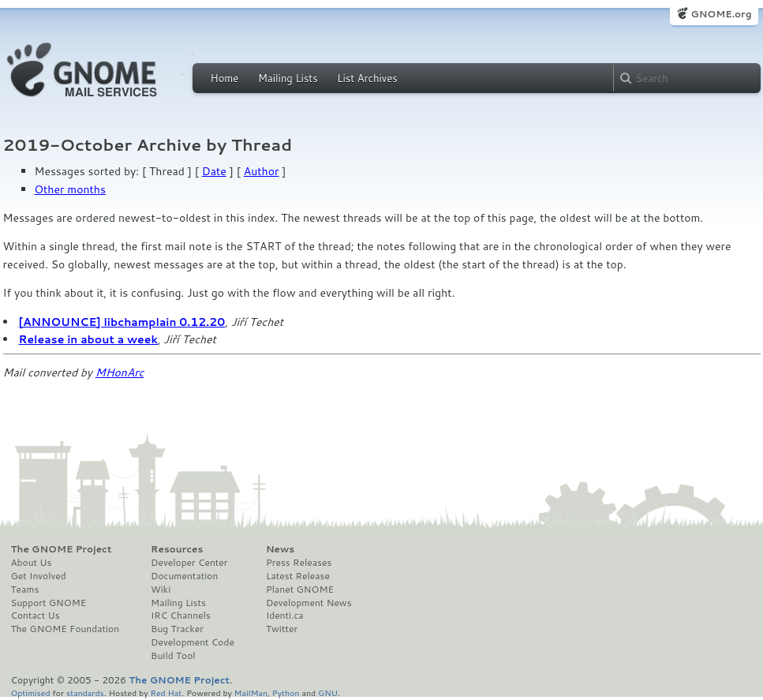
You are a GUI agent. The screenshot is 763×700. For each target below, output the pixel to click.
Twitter (282, 629)
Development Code (193, 642)
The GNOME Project (62, 549)
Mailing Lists (288, 78)
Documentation (184, 576)
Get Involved (39, 576)
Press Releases (299, 563)
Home (225, 78)
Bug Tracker (177, 629)
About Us (32, 563)
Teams (25, 590)
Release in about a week (88, 339)
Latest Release (298, 576)
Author (262, 171)
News (280, 549)
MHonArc (120, 372)
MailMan (251, 693)
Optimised (31, 693)
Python (286, 693)
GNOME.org (721, 14)
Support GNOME (49, 603)
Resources (177, 549)
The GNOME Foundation (65, 629)
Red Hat (166, 693)
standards (85, 693)
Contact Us (36, 616)
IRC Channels (181, 616)
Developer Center (189, 563)
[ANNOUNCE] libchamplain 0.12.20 (122, 322)
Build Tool (173, 656)
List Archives (367, 78)
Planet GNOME (300, 590)
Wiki (161, 590)
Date (214, 171)
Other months (70, 189)
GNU (328, 693)
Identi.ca (285, 616)
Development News (309, 603)
